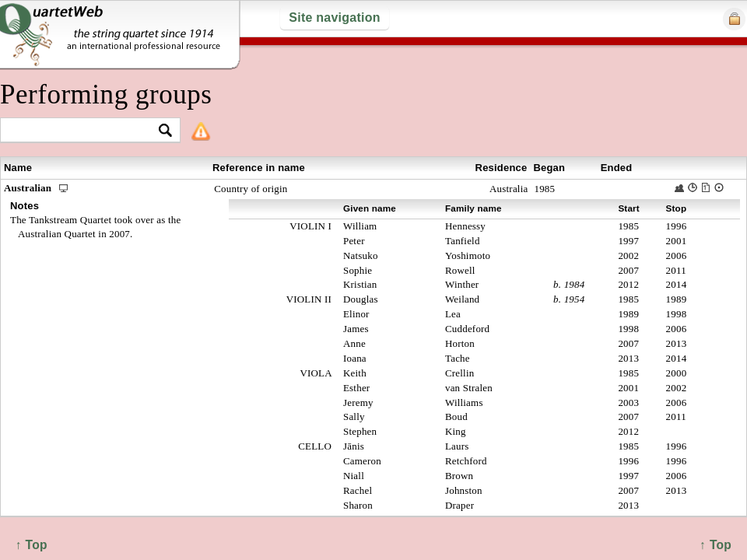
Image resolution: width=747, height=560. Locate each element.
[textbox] (84, 131)
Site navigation (334, 17)
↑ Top (715, 545)
